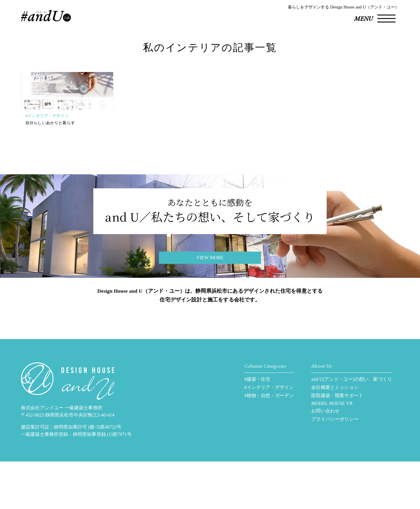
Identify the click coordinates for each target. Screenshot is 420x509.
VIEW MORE (210, 284)
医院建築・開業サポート (337, 443)
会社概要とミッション (335, 435)
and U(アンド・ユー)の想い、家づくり (352, 427)
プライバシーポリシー (335, 467)
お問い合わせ (325, 458)
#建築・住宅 (257, 427)
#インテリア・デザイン (47, 121)
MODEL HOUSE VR (332, 451)
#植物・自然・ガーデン (269, 443)
